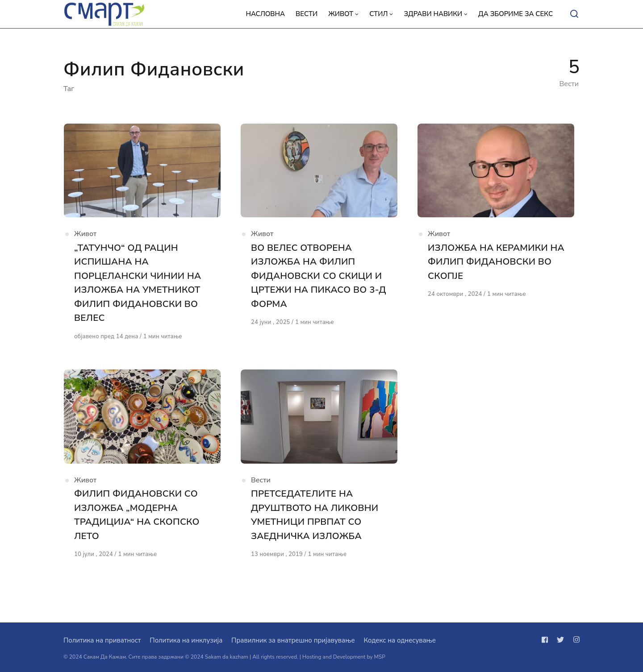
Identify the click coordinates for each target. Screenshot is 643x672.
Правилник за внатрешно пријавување (293, 640)
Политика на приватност (102, 640)
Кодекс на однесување (400, 640)
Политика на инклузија (186, 640)
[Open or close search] (574, 14)
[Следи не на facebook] (547, 640)
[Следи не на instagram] (575, 640)
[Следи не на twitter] (560, 640)
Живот (85, 237)
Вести (261, 486)
